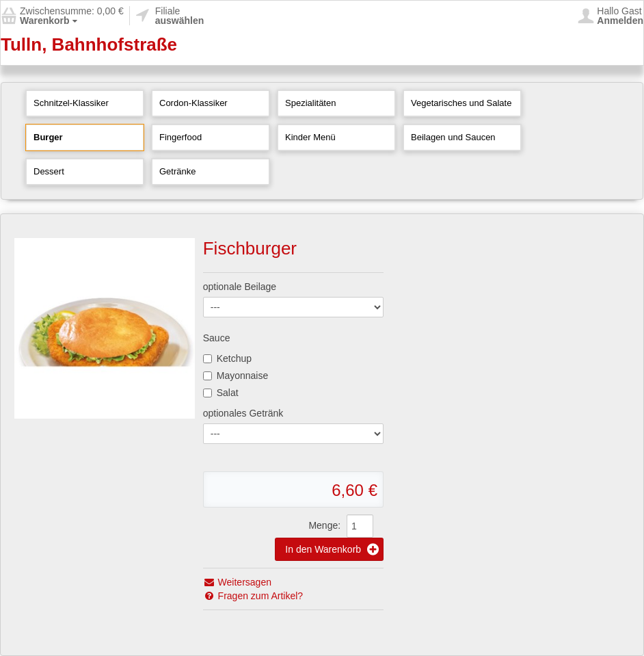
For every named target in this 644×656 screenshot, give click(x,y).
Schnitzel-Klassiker (71, 103)
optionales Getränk (243, 413)
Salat (221, 393)
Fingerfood (180, 137)
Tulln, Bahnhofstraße (89, 44)
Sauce (217, 338)
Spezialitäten (310, 103)
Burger (48, 137)
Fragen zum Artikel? (253, 596)
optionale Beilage (240, 287)
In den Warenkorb (332, 549)
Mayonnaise (236, 376)
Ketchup (227, 358)
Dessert (49, 171)
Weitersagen (237, 582)
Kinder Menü (310, 137)
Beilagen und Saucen (453, 137)
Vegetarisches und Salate (461, 103)
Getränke (177, 171)
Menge (323, 525)
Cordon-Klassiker (193, 103)
